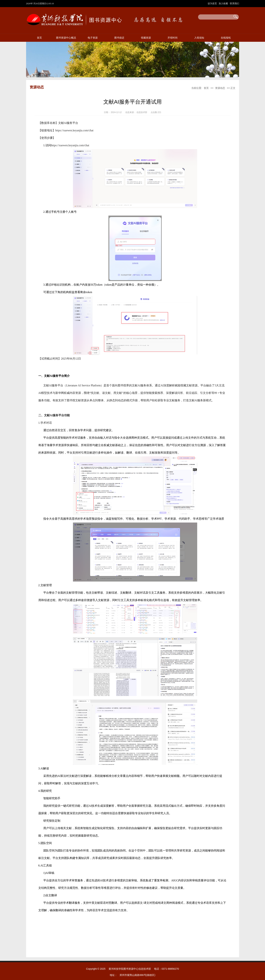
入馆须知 (199, 38)
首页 (39, 38)
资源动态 (220, 88)
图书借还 (119, 38)
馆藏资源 (146, 38)
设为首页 (213, 3)
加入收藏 (224, 3)
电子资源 (93, 38)
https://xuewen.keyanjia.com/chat (74, 130)
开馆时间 (173, 38)
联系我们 (234, 3)
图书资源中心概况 (66, 38)
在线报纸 (226, 38)
